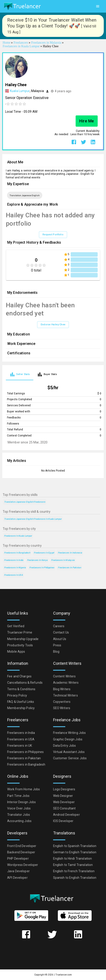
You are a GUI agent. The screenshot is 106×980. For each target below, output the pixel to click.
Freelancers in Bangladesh (17, 553)
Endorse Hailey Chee (53, 325)
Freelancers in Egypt (44, 553)
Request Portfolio (53, 235)
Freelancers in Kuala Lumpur (18, 536)
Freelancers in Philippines (42, 568)
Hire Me (87, 121)
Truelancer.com (64, 975)
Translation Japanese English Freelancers (25, 502)
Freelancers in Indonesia (70, 553)
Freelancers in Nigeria (15, 568)
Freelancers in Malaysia (63, 560)
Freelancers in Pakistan (69, 568)
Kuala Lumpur (20, 91)
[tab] (20, 374)
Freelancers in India (14, 560)
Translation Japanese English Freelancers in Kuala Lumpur (33, 519)
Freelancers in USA (13, 575)
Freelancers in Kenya (37, 560)
